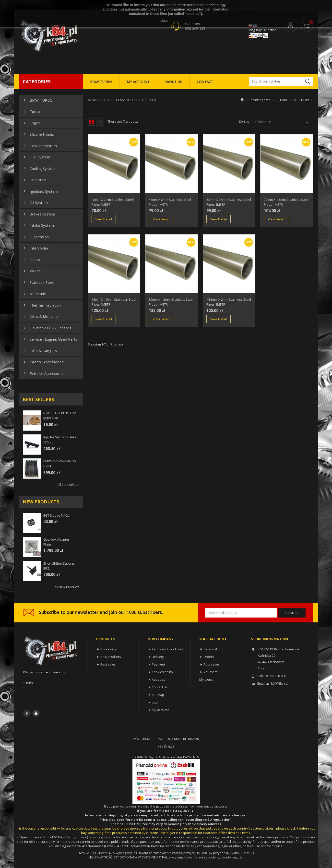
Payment (158, 664)
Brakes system (39, 214)
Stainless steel (38, 282)
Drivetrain (34, 180)
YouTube (36, 713)
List (100, 122)
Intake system (38, 225)
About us (158, 679)
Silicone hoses (38, 134)
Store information (269, 639)
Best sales (108, 664)
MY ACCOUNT (138, 82)
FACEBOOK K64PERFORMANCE (179, 739)
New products (111, 657)
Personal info (213, 649)
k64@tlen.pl (280, 683)
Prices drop (109, 649)
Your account (213, 639)
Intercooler (36, 248)
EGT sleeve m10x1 (57, 515)
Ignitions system (40, 191)
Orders (209, 657)
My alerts (206, 679)
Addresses (212, 664)
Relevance (283, 122)
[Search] (281, 81)
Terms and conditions (168, 649)
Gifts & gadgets (40, 351)
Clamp (31, 260)
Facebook (27, 713)
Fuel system (36, 157)
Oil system (35, 202)
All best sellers (68, 485)
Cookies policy (162, 672)
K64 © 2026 (166, 747)
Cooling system (39, 168)
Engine (32, 123)
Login (156, 702)
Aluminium (34, 294)
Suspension (36, 237)
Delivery (158, 657)
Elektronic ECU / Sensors (47, 328)
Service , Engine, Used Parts (50, 339)
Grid (92, 122)
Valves (32, 271)
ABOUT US (173, 82)
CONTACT (205, 82)
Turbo (31, 111)
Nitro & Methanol (41, 316)
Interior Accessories (43, 362)
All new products (67, 587)
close (164, 21)
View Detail (104, 219)
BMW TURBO (101, 82)
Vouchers (211, 672)
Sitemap (158, 695)
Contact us (160, 687)
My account (160, 710)
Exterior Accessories (44, 373)
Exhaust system (40, 146)
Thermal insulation (42, 305)
